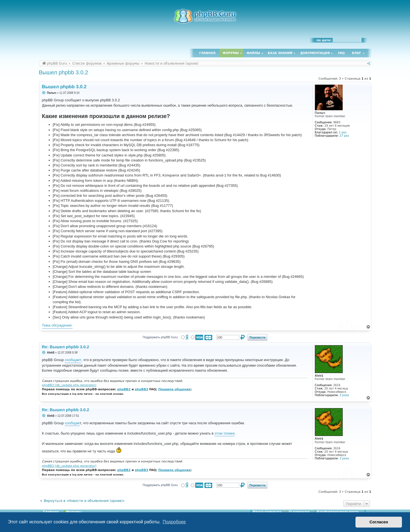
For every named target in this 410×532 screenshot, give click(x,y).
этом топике (224, 433)
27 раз (344, 136)
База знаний (280, 53)
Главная (207, 53)
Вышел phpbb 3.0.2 (64, 72)
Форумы (231, 53)
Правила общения (174, 389)
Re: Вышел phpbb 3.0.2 (66, 347)
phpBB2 (124, 389)
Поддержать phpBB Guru (160, 337)
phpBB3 (142, 389)
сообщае (72, 423)
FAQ (342, 53)
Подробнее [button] (174, 522)
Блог (356, 53)
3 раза (344, 395)
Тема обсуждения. (57, 325)
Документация (315, 53)
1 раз (343, 132)
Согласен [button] (379, 522)
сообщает (73, 360)
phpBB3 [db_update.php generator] (69, 385)
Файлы (253, 53)
